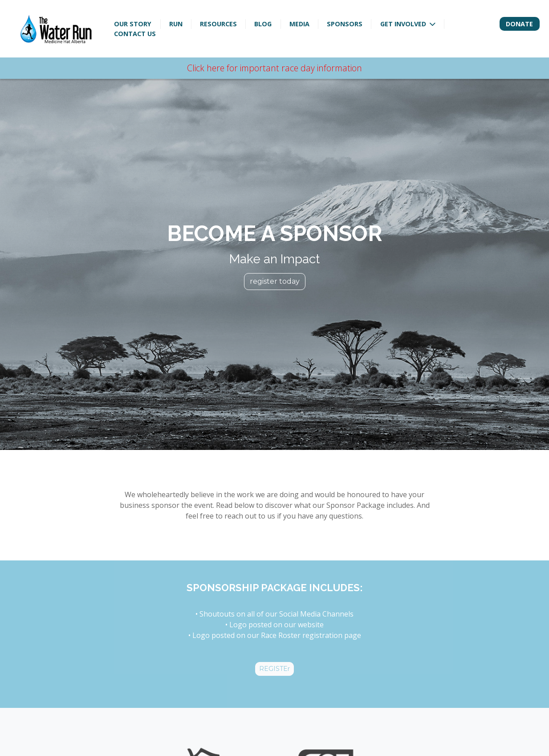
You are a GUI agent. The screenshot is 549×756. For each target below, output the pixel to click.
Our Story (133, 24)
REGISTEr (274, 669)
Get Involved (404, 24)
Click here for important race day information (274, 68)
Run (176, 24)
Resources (218, 24)
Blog (263, 24)
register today (275, 281)
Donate (519, 24)
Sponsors (345, 24)
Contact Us (135, 34)
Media (299, 24)
